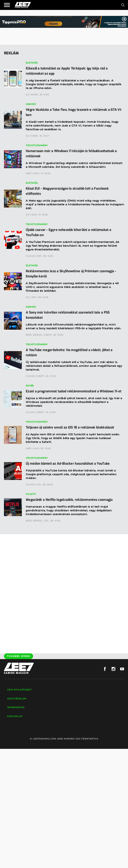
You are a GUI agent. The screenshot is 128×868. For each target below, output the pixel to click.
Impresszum (16, 707)
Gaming (31, 104)
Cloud (30, 256)
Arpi (29, 173)
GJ (27, 95)
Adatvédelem (17, 699)
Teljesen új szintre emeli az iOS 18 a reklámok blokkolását (70, 427)
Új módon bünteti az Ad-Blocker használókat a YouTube (68, 464)
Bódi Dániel (34, 335)
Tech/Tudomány (37, 145)
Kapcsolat (15, 716)
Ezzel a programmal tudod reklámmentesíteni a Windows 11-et (74, 391)
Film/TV (31, 494)
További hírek (19, 656)
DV (28, 215)
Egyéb (30, 386)
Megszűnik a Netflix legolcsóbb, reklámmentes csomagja (69, 500)
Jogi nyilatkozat (19, 690)
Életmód (32, 63)
